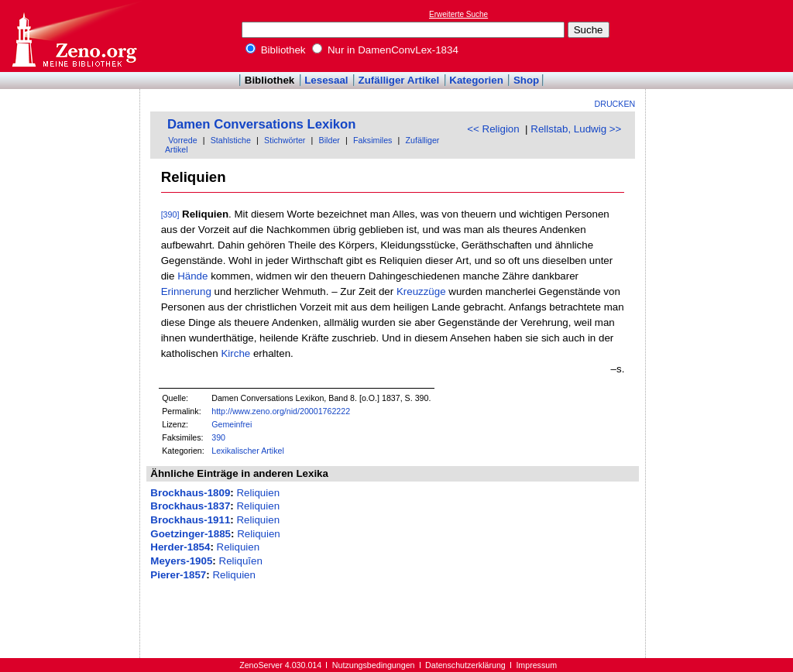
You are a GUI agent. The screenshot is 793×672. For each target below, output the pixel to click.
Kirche (235, 353)
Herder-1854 (180, 547)
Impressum (536, 665)
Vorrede (182, 140)
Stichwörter (285, 140)
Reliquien (258, 493)
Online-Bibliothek (74, 36)
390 (218, 437)
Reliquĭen (241, 561)
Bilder (330, 140)
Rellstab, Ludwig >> (576, 129)
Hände (192, 276)
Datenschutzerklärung (465, 665)
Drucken (615, 104)
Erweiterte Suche (458, 14)
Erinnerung (186, 291)
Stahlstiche (231, 140)
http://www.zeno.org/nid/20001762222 (281, 411)
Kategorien (476, 80)
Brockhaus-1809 (190, 493)
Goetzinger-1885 (191, 534)
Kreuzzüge (421, 291)
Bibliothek (276, 50)
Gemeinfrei (232, 424)
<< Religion (493, 129)
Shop (526, 80)
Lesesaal (326, 80)
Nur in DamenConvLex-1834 (385, 50)
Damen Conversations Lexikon (261, 124)
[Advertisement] (722, 36)
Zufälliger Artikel (399, 80)
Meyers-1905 (181, 561)
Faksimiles (372, 140)
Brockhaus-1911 (190, 520)
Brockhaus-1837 (190, 506)
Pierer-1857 (178, 575)
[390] (170, 214)
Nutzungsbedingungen (374, 665)
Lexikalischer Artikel (248, 451)
